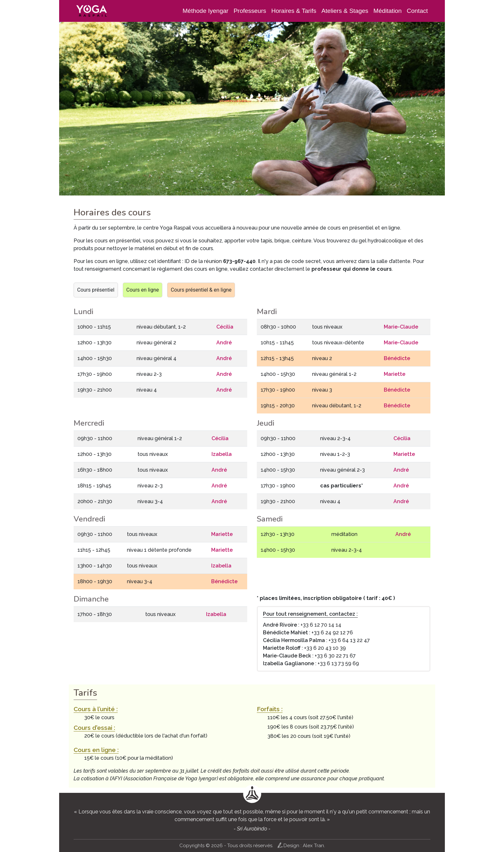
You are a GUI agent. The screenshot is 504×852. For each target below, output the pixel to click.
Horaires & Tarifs (294, 11)
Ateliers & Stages (345, 11)
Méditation (388, 11)
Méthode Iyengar (206, 11)
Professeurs (250, 11)
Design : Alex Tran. (301, 845)
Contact (417, 11)
